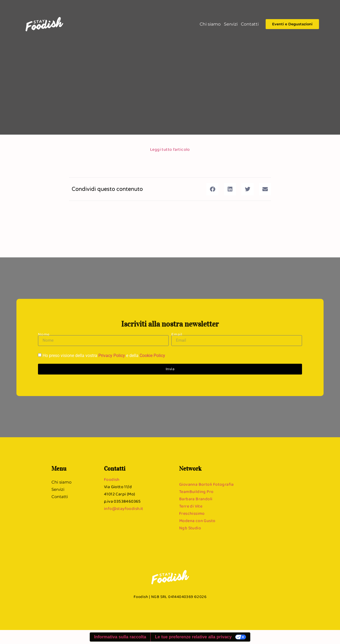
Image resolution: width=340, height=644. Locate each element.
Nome (44, 334)
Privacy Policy (112, 356)
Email (177, 334)
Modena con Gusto (197, 521)
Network (190, 468)
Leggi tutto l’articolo (170, 149)
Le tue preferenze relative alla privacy (193, 637)
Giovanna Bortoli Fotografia (207, 484)
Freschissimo (192, 513)
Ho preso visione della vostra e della (104, 356)
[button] (212, 189)
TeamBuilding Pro (196, 491)
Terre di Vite (191, 506)
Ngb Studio (190, 528)
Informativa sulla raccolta (120, 637)
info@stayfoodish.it (124, 508)
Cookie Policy (152, 356)
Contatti (250, 24)
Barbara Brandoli (196, 499)
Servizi (231, 24)
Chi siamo (210, 24)
